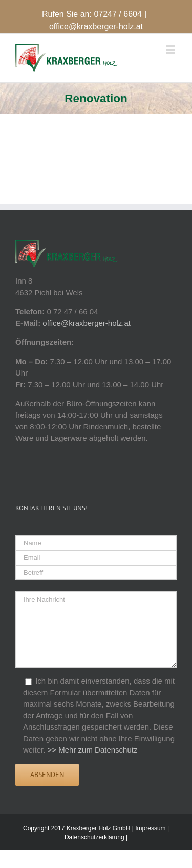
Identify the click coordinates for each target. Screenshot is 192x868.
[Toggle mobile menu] (171, 49)
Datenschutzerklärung (94, 837)
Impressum (150, 828)
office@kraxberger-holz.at (96, 26)
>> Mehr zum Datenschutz (93, 750)
